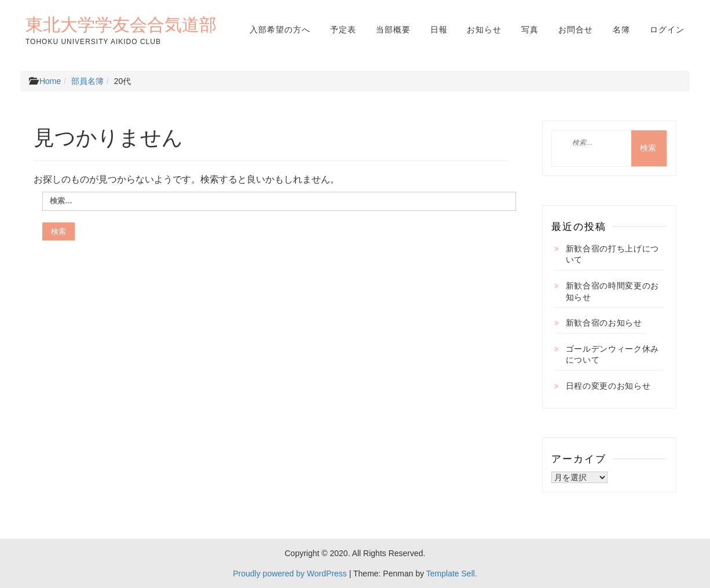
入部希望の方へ (280, 30)
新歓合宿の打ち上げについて (613, 254)
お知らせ (484, 30)
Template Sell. (452, 574)
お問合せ (576, 30)
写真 (530, 30)
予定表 (343, 30)
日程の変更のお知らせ (608, 386)
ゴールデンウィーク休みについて (613, 355)
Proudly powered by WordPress (290, 574)
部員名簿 (87, 81)
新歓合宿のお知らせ (604, 323)
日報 (439, 30)
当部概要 (393, 30)
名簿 (621, 30)
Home (50, 81)
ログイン (667, 30)
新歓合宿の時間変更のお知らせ (613, 291)
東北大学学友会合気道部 (121, 24)
